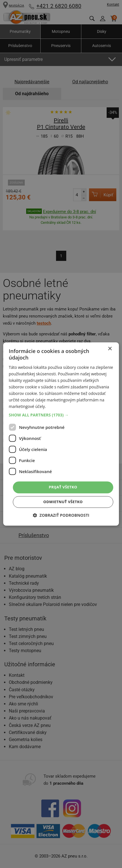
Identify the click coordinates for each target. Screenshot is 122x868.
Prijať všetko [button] (63, 487)
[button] (61, 415)
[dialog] (61, 434)
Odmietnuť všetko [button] (63, 502)
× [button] (110, 349)
